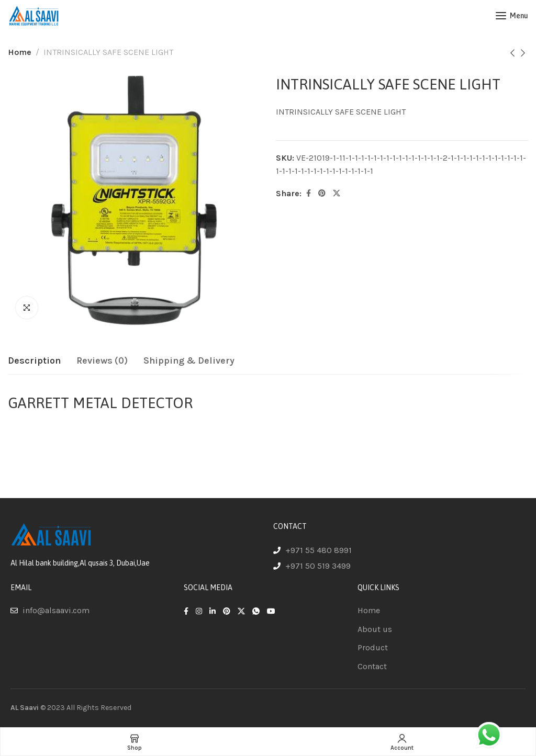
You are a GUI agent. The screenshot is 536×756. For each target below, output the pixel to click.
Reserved (116, 708)
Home (20, 52)
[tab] (34, 361)
